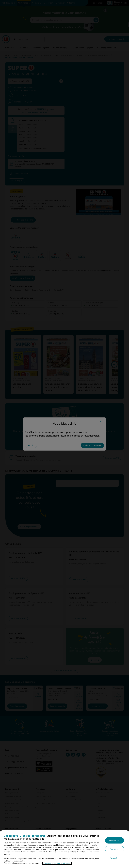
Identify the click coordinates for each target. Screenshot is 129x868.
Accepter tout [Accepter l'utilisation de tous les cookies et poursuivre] (115, 840)
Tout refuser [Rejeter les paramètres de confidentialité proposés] (115, 849)
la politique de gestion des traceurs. (57, 863)
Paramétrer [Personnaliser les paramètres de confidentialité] (115, 858)
